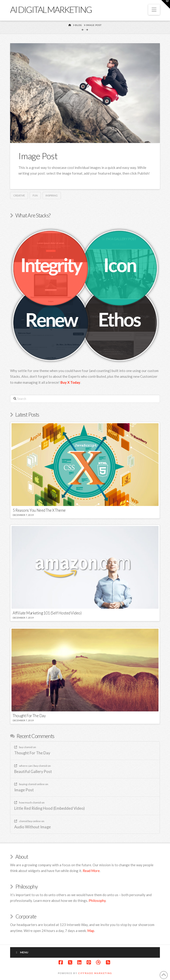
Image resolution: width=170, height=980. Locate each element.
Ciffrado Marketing (95, 973)
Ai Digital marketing (51, 9)
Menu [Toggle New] (21, 952)
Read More (91, 871)
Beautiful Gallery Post (33, 772)
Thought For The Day (32, 753)
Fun (35, 195)
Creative (19, 195)
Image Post (24, 790)
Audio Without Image (33, 827)
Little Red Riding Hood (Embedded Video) (50, 808)
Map (91, 931)
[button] (154, 10)
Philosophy (97, 900)
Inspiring (52, 195)
